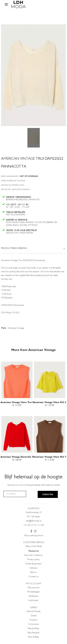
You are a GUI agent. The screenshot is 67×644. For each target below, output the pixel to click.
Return (34, 572)
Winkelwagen (34, 592)
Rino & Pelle (33, 637)
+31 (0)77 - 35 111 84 (17, 204)
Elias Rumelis (33, 633)
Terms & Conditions (33, 555)
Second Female (34, 612)
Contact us (33, 577)
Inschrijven (33, 601)
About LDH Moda (34, 547)
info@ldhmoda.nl (33, 521)
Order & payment (33, 564)
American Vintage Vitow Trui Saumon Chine (24, 402)
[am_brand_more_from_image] (17, 378)
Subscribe (48, 494)
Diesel (33, 616)
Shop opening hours (34, 536)
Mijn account (34, 588)
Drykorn (34, 620)
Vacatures (34, 551)
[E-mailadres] (15, 494)
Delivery (33, 568)
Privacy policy (33, 560)
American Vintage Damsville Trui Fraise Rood (25, 457)
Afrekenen (33, 596)
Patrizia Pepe (33, 629)
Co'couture (33, 624)
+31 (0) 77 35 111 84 (34, 525)
